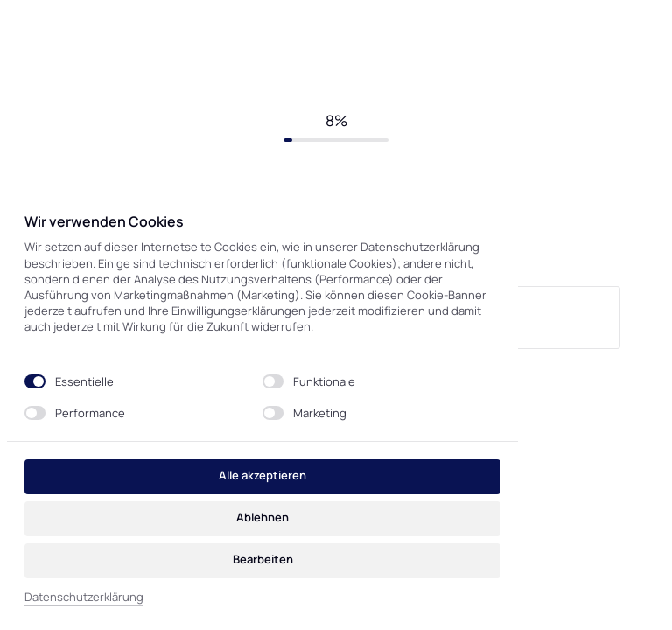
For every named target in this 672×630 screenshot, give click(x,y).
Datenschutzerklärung (84, 597)
